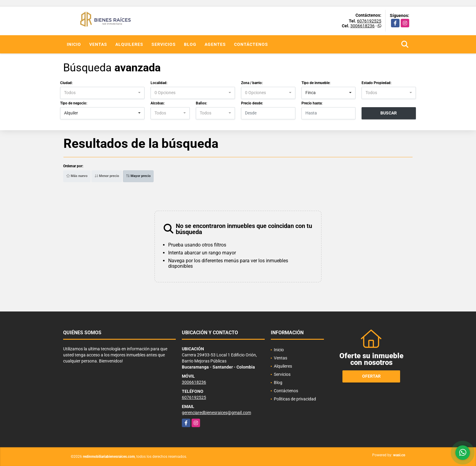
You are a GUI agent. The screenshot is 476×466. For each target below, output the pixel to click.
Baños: (201, 103)
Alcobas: (158, 103)
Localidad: (159, 83)
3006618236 (362, 26)
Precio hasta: (312, 103)
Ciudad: (66, 83)
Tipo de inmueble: (316, 83)
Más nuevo (77, 176)
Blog (190, 44)
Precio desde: (252, 103)
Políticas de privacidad (295, 399)
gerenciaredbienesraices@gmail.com (216, 413)
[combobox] (102, 93)
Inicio (74, 44)
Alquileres (129, 44)
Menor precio (107, 176)
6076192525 (369, 21)
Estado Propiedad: (376, 83)
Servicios (164, 44)
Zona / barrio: (252, 83)
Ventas (98, 44)
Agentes (215, 44)
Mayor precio (138, 176)
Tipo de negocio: (74, 103)
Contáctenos (251, 44)
